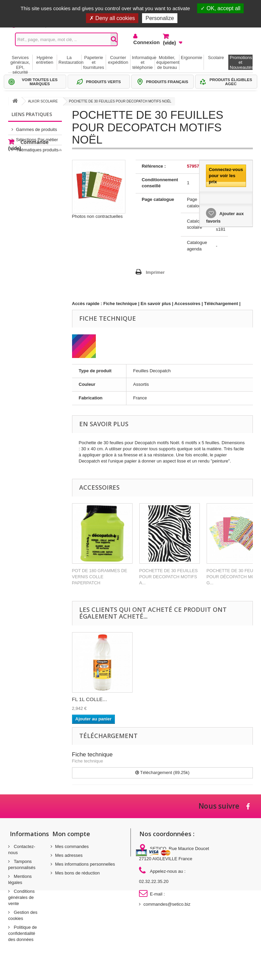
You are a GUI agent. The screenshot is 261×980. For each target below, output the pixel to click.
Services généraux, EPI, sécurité (20, 62)
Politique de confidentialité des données (23, 933)
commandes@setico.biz (167, 904)
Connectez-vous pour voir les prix (226, 176)
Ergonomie (192, 58)
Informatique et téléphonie (143, 62)
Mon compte (71, 834)
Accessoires (187, 304)
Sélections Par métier (37, 137)
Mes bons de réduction (77, 873)
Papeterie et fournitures (94, 62)
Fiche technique (120, 304)
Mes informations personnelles (85, 864)
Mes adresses (69, 855)
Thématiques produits (37, 147)
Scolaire (216, 58)
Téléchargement (221, 304)
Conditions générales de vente (21, 897)
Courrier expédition (118, 60)
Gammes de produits (37, 127)
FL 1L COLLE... (90, 699)
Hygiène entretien (45, 60)
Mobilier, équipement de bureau (168, 62)
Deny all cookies (112, 18)
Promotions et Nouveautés (241, 62)
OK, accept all (220, 8)
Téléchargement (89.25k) (162, 772)
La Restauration (70, 60)
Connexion (143, 42)
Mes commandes (72, 846)
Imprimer (155, 272)
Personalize (160, 18)
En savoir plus (156, 304)
